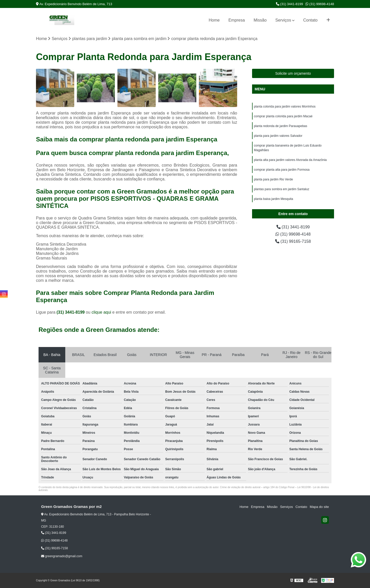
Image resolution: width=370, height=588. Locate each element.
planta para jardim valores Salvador (278, 136)
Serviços (283, 20)
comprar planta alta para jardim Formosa (282, 170)
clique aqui (101, 312)
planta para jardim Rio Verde (273, 179)
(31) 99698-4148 (320, 4)
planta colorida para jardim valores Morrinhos (285, 107)
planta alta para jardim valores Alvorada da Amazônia (290, 160)
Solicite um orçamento (293, 73)
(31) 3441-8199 (290, 4)
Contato (310, 20)
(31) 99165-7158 (293, 241)
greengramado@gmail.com (62, 556)
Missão (260, 20)
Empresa (237, 20)
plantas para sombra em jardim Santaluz (281, 189)
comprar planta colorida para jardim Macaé (284, 116)
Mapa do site (319, 507)
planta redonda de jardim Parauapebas (280, 126)
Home (214, 20)
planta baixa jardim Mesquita (274, 199)
